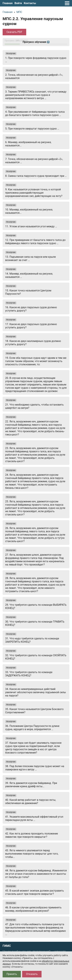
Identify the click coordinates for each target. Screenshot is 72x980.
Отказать (32, 974)
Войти (18, 3)
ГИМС (7, 946)
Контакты (30, 3)
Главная (8, 3)
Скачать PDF (14, 32)
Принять (12, 974)
